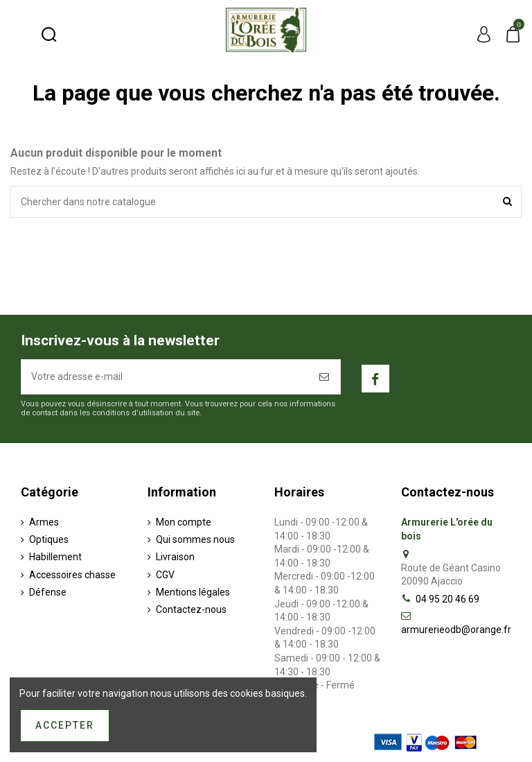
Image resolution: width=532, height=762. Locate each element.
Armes (44, 522)
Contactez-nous (191, 609)
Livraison (175, 557)
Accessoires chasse (72, 575)
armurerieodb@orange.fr (456, 630)
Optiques (49, 539)
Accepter (65, 725)
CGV (165, 575)
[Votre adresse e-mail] (166, 377)
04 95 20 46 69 (447, 599)
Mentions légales (193, 592)
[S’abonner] (325, 377)
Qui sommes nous (195, 539)
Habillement (55, 557)
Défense (48, 592)
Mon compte (184, 522)
